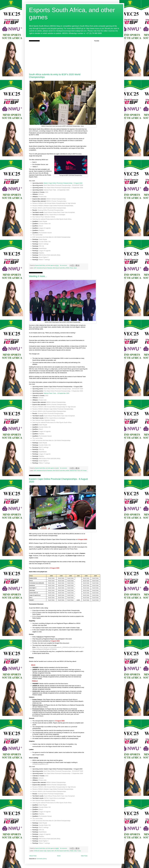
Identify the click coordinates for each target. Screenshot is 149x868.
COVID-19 (36, 851)
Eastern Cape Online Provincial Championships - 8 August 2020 (63, 183)
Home (59, 856)
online (75, 851)
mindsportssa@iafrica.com (40, 764)
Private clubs (43, 197)
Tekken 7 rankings (44, 260)
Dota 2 (41, 226)
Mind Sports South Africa (59, 268)
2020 (47, 192)
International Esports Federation (44, 268)
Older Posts (84, 856)
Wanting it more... (38, 276)
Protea (71, 268)
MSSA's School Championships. (56, 199)
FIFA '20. (41, 246)
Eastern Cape (43, 851)
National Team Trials (75, 471)
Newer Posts (33, 856)
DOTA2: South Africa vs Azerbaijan (55, 215)
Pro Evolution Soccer (45, 233)
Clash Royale (43, 221)
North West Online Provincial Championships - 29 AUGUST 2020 (63, 185)
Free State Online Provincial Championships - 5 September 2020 (63, 188)
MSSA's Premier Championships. (57, 201)
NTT (82, 471)
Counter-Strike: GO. (45, 242)
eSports (49, 851)
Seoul (75, 268)
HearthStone (43, 248)
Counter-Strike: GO (45, 224)
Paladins (42, 230)
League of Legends (45, 228)
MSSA (68, 268)
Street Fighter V (44, 257)
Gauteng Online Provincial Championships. (51, 210)
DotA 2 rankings (44, 244)
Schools (41, 194)
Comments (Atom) (42, 859)
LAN (55, 851)
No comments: (64, 265)
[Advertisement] (58, 57)
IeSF (35, 268)
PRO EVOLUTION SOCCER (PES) (50, 255)
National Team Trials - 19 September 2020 (56, 190)
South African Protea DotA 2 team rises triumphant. (60, 212)
